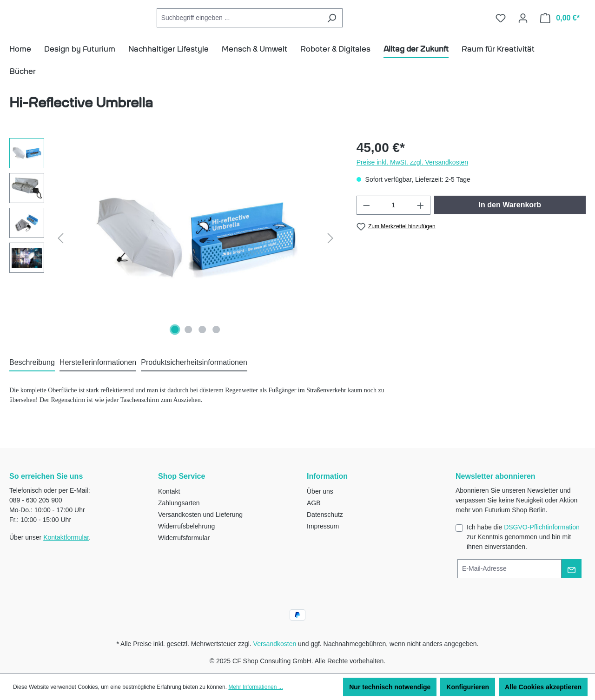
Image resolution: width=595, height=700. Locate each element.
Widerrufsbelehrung (186, 526)
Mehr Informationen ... (255, 687)
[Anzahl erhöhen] (421, 219)
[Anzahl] (393, 219)
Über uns (320, 491)
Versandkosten (275, 644)
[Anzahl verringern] (366, 219)
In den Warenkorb (510, 218)
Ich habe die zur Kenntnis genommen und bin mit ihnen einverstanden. (523, 537)
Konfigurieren (468, 687)
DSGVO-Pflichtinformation (542, 527)
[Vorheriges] (60, 252)
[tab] (32, 376)
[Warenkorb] (560, 25)
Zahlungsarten (179, 503)
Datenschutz (325, 515)
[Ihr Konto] (523, 25)
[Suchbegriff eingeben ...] (281, 25)
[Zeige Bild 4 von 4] (216, 343)
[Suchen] (374, 25)
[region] (174, 251)
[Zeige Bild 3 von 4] (202, 343)
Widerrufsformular (184, 538)
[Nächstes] (331, 252)
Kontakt (169, 491)
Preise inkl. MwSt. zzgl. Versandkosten (412, 176)
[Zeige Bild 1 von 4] (175, 343)
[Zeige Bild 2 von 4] (189, 343)
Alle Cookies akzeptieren (543, 687)
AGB (314, 503)
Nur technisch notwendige (390, 687)
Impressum (323, 526)
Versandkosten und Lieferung (200, 515)
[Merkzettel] (501, 25)
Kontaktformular (66, 537)
